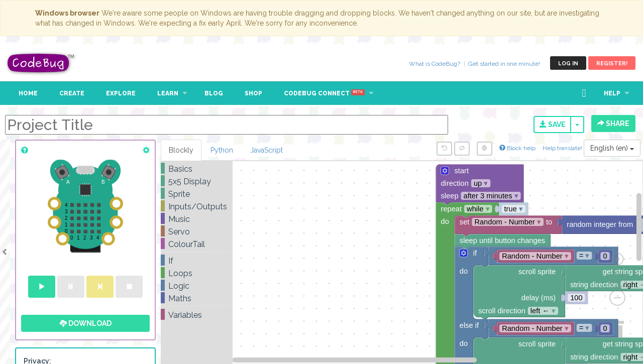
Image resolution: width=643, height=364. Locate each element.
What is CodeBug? (435, 64)
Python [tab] (222, 150)
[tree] (197, 242)
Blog (214, 93)
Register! (612, 64)
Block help (517, 148)
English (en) (612, 148)
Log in (568, 64)
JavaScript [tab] (266, 150)
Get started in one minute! (504, 64)
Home (28, 93)
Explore (121, 93)
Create (72, 93)
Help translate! (563, 148)
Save (553, 125)
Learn (168, 93)
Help (612, 93)
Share (613, 124)
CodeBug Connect (324, 93)
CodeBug (41, 63)
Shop (253, 93)
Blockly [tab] (181, 150)
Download (86, 323)
